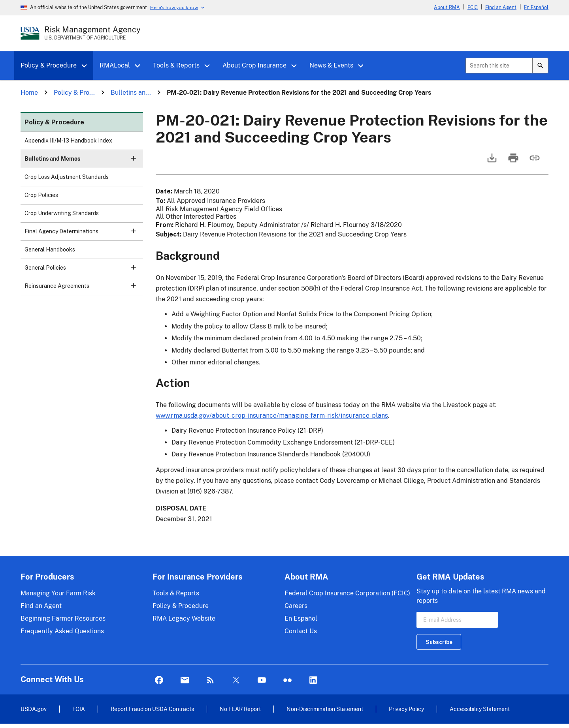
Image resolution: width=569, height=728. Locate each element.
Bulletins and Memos (84, 161)
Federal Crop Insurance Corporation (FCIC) (347, 593)
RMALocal (115, 65)
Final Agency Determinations (84, 234)
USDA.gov (34, 709)
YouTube (262, 680)
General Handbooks (50, 250)
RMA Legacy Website (184, 618)
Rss (210, 680)
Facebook (159, 680)
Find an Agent (501, 8)
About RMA (447, 8)
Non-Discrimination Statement (325, 709)
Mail (185, 680)
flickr (287, 680)
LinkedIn (313, 680)
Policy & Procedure (49, 65)
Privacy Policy (406, 709)
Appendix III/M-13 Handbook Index (68, 141)
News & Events (331, 65)
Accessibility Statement (480, 709)
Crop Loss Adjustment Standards (67, 177)
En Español (536, 8)
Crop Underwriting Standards (62, 213)
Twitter (236, 680)
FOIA (79, 709)
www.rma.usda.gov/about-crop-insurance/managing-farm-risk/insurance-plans (272, 416)
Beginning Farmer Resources (63, 618)
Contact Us (301, 631)
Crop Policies (41, 195)
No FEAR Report (240, 709)
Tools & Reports (176, 65)
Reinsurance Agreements (84, 288)
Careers (296, 606)
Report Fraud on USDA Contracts (152, 709)
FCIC (473, 8)
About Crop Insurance (254, 65)
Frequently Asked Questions (62, 631)
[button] (87, 66)
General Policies (84, 270)
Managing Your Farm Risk (58, 593)
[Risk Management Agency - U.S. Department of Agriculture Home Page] (92, 33)
